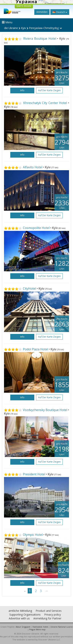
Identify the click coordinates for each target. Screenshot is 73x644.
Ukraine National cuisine (61, 627)
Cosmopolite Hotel (36, 228)
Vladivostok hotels (40, 627)
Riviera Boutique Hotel (40, 39)
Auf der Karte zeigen (49, 90)
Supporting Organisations (25, 615)
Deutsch (60, 12)
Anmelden (42, 12)
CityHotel (29, 289)
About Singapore (23, 627)
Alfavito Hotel (33, 167)
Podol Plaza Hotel (35, 349)
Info (22, 90)
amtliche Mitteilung (20, 611)
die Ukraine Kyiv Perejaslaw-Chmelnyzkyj (33, 28)
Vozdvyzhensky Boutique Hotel (45, 410)
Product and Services (49, 611)
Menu (7, 22)
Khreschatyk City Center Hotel (45, 103)
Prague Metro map (37, 629)
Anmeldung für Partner (47, 618)
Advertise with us (19, 618)
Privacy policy (53, 615)
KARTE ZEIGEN (24, 6)
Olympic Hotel (33, 535)
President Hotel (34, 474)
